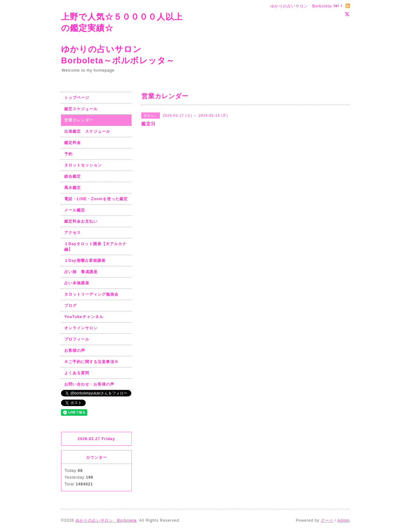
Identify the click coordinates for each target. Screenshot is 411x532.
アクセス (73, 233)
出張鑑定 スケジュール (87, 131)
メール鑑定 (75, 210)
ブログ (70, 306)
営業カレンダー (79, 120)
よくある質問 (77, 373)
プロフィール (77, 339)
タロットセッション (83, 165)
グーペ (327, 520)
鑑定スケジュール (81, 109)
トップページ (77, 98)
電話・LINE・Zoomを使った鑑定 (96, 199)
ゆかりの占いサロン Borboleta (106, 520)
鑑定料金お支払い (81, 221)
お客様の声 (75, 350)
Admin (344, 520)
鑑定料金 (73, 143)
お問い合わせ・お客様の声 (89, 384)
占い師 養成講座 (81, 272)
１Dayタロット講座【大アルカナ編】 (95, 247)
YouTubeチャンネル (84, 317)
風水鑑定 (73, 188)
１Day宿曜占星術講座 (85, 261)
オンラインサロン (81, 328)
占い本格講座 (77, 283)
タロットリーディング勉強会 (91, 294)
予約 (68, 154)
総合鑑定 (73, 176)
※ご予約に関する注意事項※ (91, 362)
